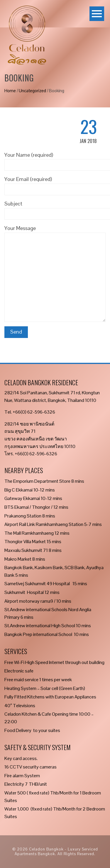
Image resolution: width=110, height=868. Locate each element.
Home (10, 91)
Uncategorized (32, 91)
